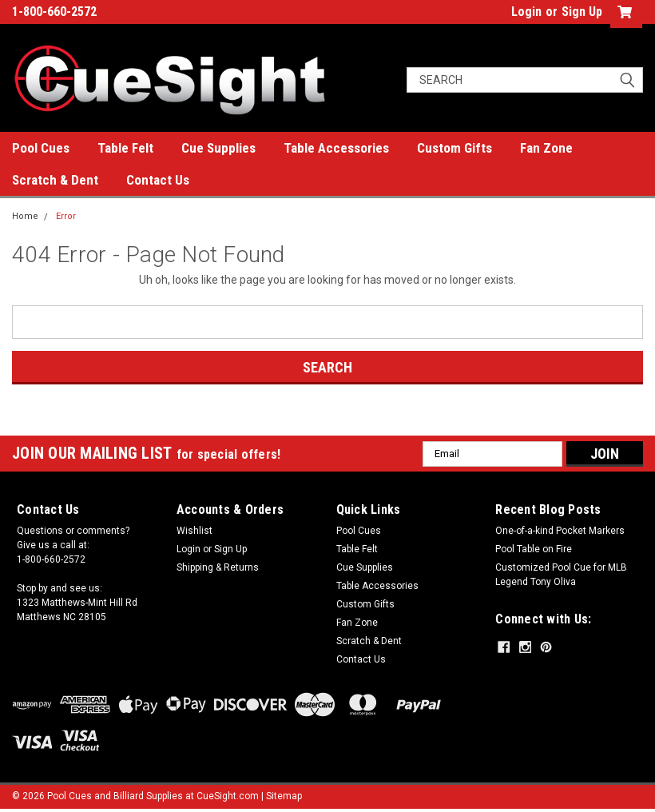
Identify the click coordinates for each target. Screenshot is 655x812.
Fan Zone (546, 148)
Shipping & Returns (218, 567)
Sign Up (582, 12)
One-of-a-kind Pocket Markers (560, 531)
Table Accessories (336, 148)
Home (25, 216)
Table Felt (125, 148)
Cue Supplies (218, 148)
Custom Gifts (455, 148)
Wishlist (195, 531)
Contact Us (158, 180)
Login (526, 12)
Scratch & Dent (55, 180)
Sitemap (284, 796)
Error (66, 216)
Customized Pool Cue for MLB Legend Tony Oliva (561, 575)
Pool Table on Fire (534, 549)
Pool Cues (41, 148)
